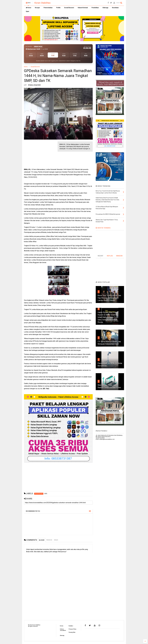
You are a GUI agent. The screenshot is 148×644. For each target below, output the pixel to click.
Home (29, 8)
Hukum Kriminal (83, 8)
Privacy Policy (72, 629)
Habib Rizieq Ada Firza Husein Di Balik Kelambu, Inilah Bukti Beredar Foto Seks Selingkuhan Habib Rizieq (108, 317)
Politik (58, 8)
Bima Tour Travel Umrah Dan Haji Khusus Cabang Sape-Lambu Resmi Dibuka (109, 298)
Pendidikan (95, 8)
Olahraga (105, 8)
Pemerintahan (48, 8)
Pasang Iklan (72, 632)
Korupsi (37, 8)
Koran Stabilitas (42, 3)
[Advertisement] (38, 153)
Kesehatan (115, 8)
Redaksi (71, 626)
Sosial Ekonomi (69, 8)
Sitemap (62, 636)
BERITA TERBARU (103, 228)
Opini (27, 11)
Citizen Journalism (63, 630)
